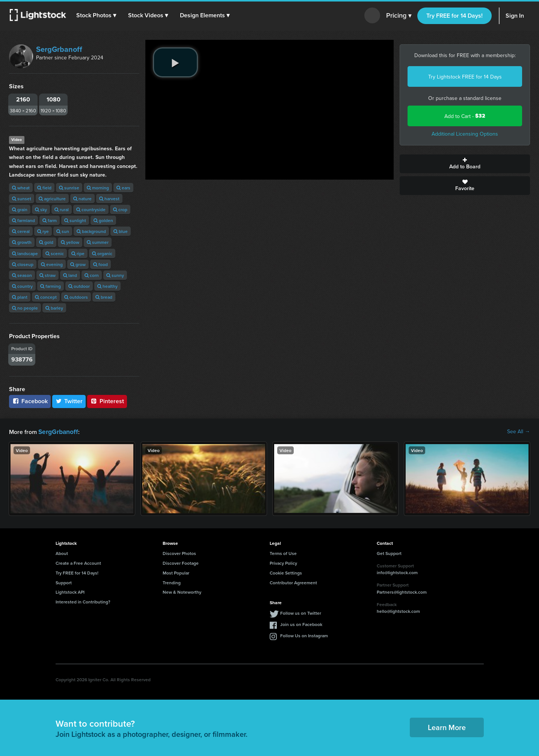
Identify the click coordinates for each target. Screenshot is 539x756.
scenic (55, 253)
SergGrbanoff (59, 49)
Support (64, 582)
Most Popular (176, 572)
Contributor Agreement (293, 582)
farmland (23, 220)
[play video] (175, 62)
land (70, 275)
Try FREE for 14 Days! (454, 16)
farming (51, 286)
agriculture (52, 199)
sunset (22, 199)
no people (25, 308)
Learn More (447, 727)
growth (22, 242)
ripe (78, 253)
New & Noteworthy (182, 591)
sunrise (69, 188)
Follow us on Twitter (301, 612)
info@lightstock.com (397, 572)
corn (92, 275)
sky (41, 209)
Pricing (399, 16)
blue (121, 231)
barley (54, 308)
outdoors (76, 297)
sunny (115, 275)
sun (63, 231)
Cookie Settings (286, 572)
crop (120, 209)
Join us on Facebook (301, 624)
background (91, 231)
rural (62, 209)
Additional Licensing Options (465, 134)
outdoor (79, 286)
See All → (519, 431)
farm (50, 220)
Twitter (69, 401)
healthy (107, 286)
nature (82, 199)
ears (123, 188)
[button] (97, 15)
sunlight (75, 220)
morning (98, 188)
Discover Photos (179, 553)
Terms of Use (283, 553)
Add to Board (465, 164)
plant (20, 297)
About (62, 553)
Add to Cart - (465, 116)
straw (48, 275)
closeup (23, 264)
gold (46, 242)
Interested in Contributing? (83, 601)
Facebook (30, 401)
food (100, 264)
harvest (109, 199)
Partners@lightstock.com (402, 591)
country (22, 286)
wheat (21, 188)
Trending (172, 582)
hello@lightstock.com (398, 610)
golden (103, 220)
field (44, 188)
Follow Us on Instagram (304, 635)
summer (98, 242)
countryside (91, 209)
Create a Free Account (78, 562)
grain (20, 209)
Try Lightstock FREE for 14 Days (465, 77)
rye (43, 231)
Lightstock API (70, 591)
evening (52, 264)
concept (46, 297)
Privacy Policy (283, 562)
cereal (21, 231)
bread (104, 297)
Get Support (389, 553)
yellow (70, 242)
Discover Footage (181, 562)
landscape (25, 253)
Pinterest (107, 401)
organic (102, 253)
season (22, 275)
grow (78, 264)
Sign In (515, 16)
